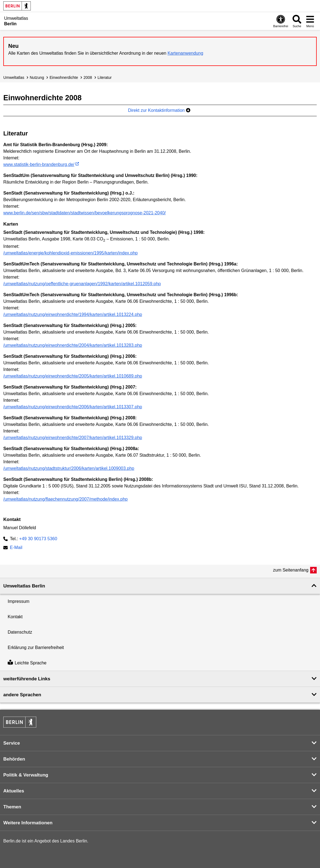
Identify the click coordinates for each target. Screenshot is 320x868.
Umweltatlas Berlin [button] (24, 586)
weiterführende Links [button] (27, 679)
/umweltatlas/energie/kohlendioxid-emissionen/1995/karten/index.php (70, 253)
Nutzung (37, 77)
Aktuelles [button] (14, 791)
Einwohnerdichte (64, 77)
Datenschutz (20, 632)
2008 (88, 77)
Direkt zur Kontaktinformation (159, 110)
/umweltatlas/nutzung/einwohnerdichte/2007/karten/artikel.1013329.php (73, 438)
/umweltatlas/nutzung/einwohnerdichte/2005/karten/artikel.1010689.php (73, 376)
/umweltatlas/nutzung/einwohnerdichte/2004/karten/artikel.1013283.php (73, 345)
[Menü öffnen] (310, 21)
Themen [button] (12, 807)
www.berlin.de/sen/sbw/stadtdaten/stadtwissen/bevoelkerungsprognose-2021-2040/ (84, 213)
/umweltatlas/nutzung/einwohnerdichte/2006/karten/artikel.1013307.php (73, 407)
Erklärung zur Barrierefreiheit (36, 647)
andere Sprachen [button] (22, 695)
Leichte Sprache (27, 663)
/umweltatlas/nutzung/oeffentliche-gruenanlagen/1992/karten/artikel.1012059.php (82, 284)
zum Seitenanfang (291, 570)
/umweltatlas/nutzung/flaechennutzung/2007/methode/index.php (66, 499)
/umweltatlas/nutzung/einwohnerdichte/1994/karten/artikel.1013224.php (73, 314)
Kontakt (15, 617)
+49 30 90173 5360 (38, 539)
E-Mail (16, 548)
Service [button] (12, 743)
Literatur (105, 77)
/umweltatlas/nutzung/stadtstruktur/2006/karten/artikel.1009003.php (69, 468)
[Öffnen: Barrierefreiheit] (281, 21)
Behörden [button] (14, 759)
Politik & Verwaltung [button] (26, 775)
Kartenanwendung (185, 53)
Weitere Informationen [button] (28, 823)
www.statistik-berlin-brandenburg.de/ (39, 164)
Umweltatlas (14, 77)
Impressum (19, 601)
